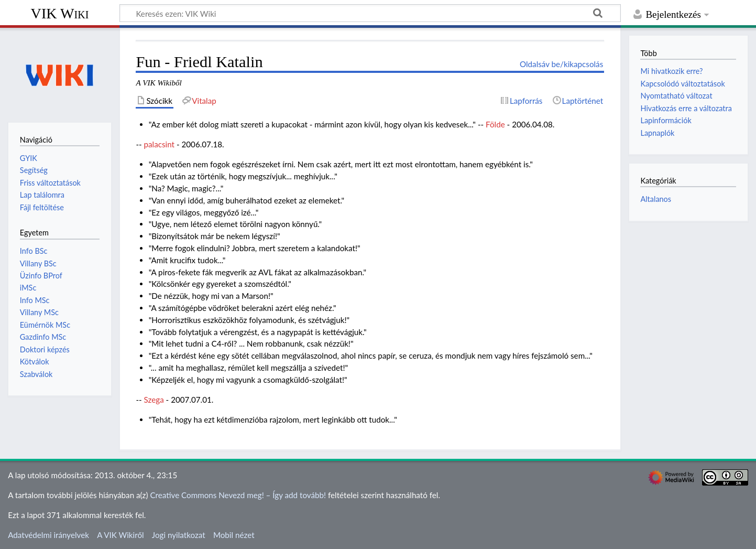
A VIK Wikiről (120, 535)
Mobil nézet (234, 535)
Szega (154, 400)
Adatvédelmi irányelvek (48, 535)
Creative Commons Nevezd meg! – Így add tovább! (238, 495)
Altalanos (656, 199)
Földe (495, 124)
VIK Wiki (60, 13)
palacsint (159, 144)
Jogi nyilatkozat (179, 535)
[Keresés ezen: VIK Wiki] (370, 13)
